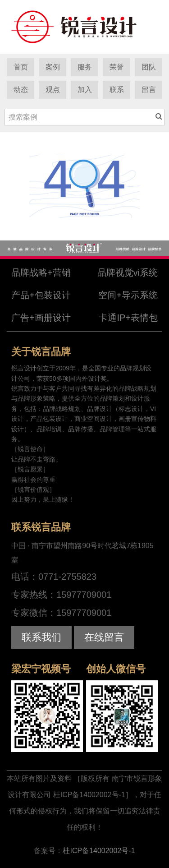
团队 (149, 67)
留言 (149, 90)
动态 (21, 90)
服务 (85, 67)
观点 (53, 90)
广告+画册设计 (41, 318)
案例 (53, 67)
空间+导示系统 (128, 295)
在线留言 (104, 637)
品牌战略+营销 (41, 272)
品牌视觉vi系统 (128, 272)
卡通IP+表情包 (128, 318)
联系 (117, 90)
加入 (85, 90)
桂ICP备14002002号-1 (99, 851)
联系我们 (41, 637)
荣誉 (117, 67)
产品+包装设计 (41, 295)
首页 (21, 67)
